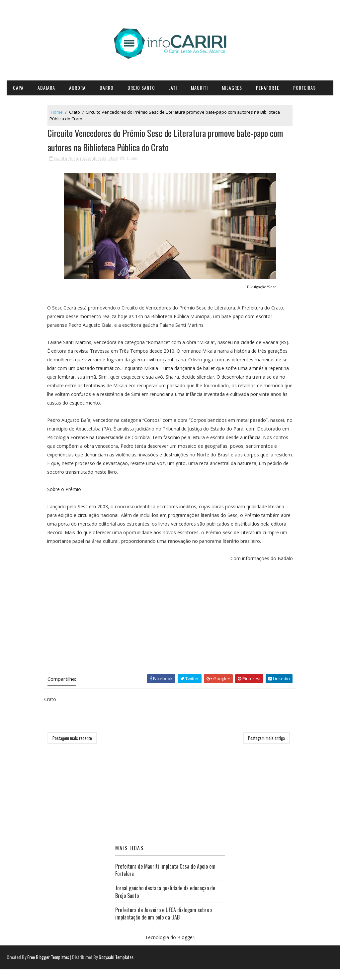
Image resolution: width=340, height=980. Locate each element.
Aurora (77, 88)
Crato (79, 112)
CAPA (18, 88)
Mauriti (199, 88)
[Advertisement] (170, 628)
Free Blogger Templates (48, 968)
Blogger (186, 948)
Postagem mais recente (77, 749)
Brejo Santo (141, 88)
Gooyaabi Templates (116, 968)
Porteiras (304, 88)
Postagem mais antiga (262, 749)
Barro (107, 88)
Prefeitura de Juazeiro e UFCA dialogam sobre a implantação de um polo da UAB (164, 924)
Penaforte (268, 88)
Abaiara (46, 88)
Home (61, 112)
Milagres (232, 88)
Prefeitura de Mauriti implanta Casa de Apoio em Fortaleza (165, 881)
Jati (173, 88)
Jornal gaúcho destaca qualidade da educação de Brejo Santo (165, 903)
